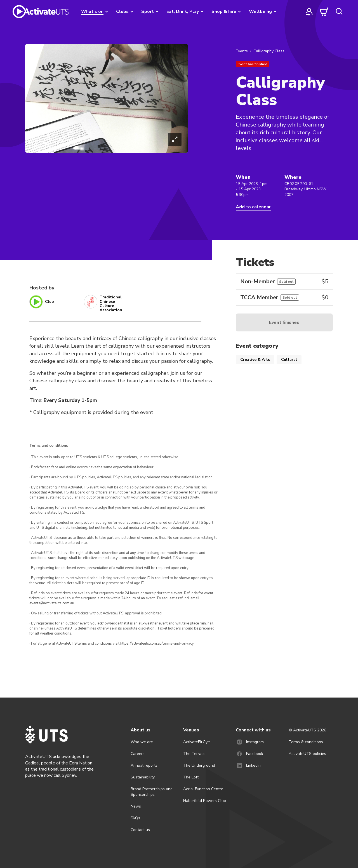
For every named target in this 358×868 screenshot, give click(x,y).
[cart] (324, 11)
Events (242, 51)
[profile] (309, 11)
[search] (339, 11)
